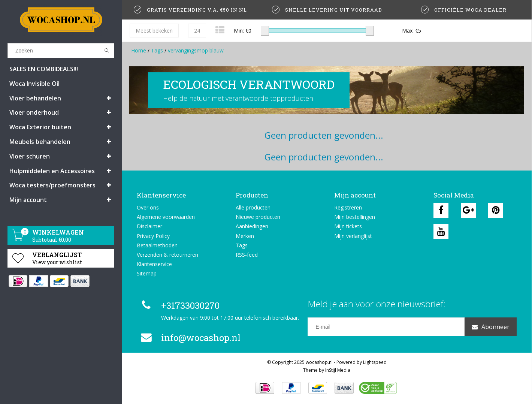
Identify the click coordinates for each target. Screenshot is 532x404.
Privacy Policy (153, 236)
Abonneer (491, 327)
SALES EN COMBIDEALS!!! (44, 69)
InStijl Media (338, 370)
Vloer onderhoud (34, 112)
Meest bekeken (154, 31)
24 (197, 31)
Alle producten (253, 207)
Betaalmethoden (157, 245)
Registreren (348, 207)
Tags (157, 50)
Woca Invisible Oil (34, 84)
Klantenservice (154, 264)
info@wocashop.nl (190, 338)
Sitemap (147, 273)
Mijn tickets (348, 226)
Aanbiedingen (252, 226)
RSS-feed (247, 255)
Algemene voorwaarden (166, 217)
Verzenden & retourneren (167, 255)
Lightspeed (375, 362)
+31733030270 (179, 305)
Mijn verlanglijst (353, 236)
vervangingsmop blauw (196, 50)
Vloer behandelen (35, 98)
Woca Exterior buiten (40, 127)
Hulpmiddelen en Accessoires (52, 171)
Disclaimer (149, 226)
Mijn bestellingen (355, 217)
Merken (245, 236)
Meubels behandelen (40, 142)
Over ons (148, 207)
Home (139, 50)
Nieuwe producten (258, 217)
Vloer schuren (30, 156)
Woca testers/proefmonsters (52, 185)
